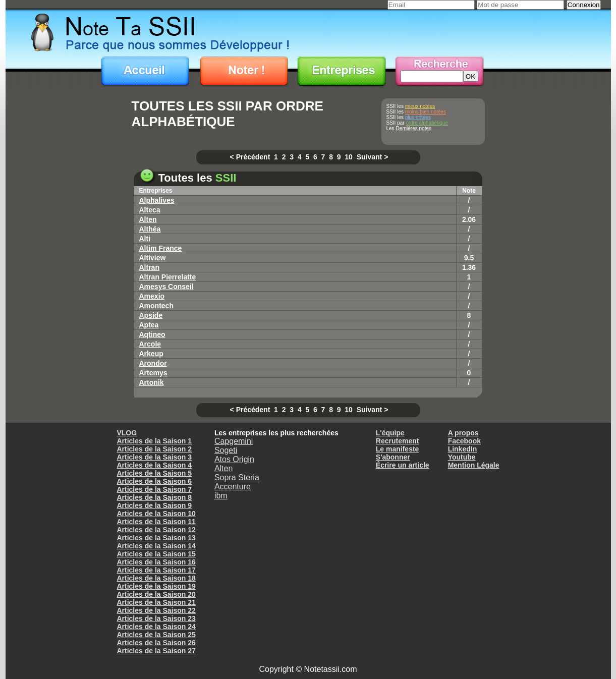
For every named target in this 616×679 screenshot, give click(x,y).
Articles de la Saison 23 (156, 618)
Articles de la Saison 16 (156, 562)
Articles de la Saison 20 (156, 594)
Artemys (153, 373)
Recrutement (398, 441)
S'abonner (393, 457)
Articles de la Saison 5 (154, 473)
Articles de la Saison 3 (154, 457)
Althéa (150, 229)
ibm (221, 496)
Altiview (153, 258)
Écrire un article (403, 465)
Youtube (462, 457)
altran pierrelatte (168, 277)
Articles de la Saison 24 (156, 627)
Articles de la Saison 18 (156, 578)
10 (349, 157)
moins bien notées (426, 112)
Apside (151, 315)
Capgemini (234, 441)
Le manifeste (398, 449)
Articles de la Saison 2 (154, 449)
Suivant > (373, 157)
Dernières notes (413, 128)
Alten (148, 219)
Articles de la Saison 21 (156, 602)
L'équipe (390, 433)
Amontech (156, 306)
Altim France (161, 248)
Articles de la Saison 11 (156, 522)
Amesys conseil (166, 287)
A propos (463, 433)
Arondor (153, 363)
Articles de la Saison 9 (154, 505)
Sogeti (226, 450)
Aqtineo (152, 334)
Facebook (464, 441)
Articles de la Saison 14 (156, 546)
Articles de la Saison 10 (156, 514)
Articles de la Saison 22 (156, 610)
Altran (149, 267)
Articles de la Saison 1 (154, 441)
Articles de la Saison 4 (154, 465)
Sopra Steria (237, 477)
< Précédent (250, 157)
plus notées (418, 117)
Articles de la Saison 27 (156, 651)
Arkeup (151, 354)
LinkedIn (463, 449)
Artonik (152, 382)
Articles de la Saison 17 (156, 570)
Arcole (150, 344)
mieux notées (420, 106)
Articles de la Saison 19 (156, 586)
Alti (145, 239)
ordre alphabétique (427, 123)
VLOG (127, 433)
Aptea (149, 325)
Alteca (150, 210)
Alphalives (157, 200)
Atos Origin (234, 459)
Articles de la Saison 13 (156, 538)
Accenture (233, 487)
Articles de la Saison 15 (156, 554)
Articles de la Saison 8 (154, 497)
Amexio (152, 296)
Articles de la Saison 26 (156, 643)
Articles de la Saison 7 (154, 489)
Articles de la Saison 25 (156, 635)
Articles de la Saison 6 (154, 481)
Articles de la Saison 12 (156, 530)
